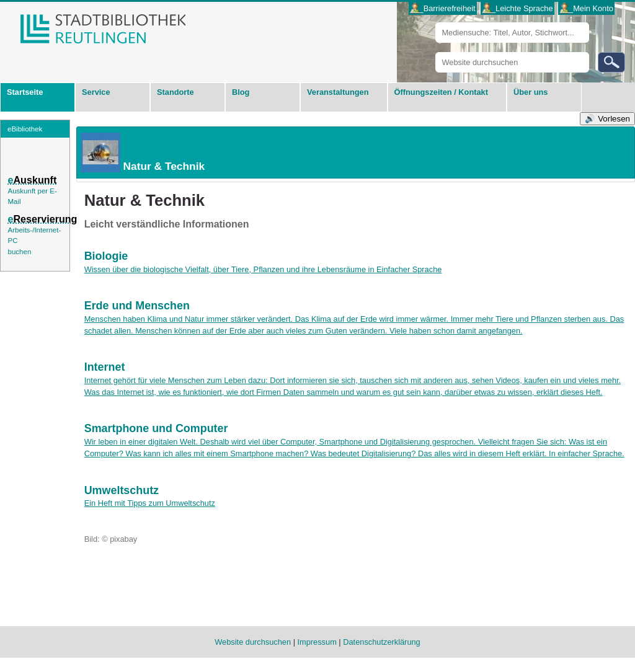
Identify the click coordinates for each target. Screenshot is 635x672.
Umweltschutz (122, 490)
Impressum (317, 642)
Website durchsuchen (435, 52)
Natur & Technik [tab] (141, 153)
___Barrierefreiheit (442, 8)
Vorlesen (614, 119)
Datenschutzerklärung (381, 642)
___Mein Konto (587, 8)
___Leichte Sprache (518, 8)
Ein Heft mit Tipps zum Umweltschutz (150, 503)
